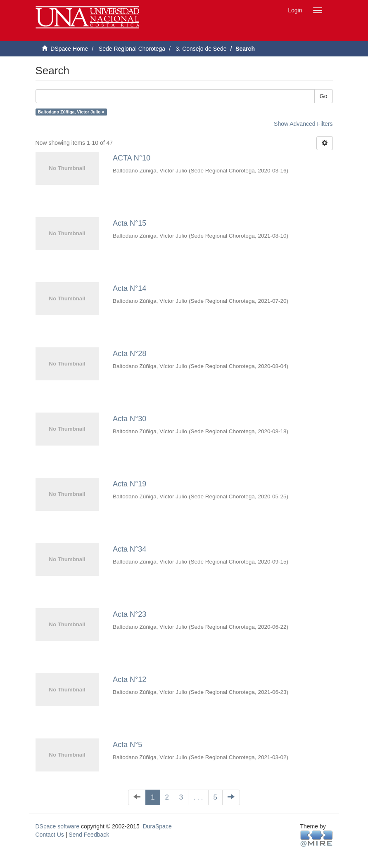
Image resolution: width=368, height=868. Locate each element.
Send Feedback (89, 835)
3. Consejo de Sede (201, 49)
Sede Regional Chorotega (132, 49)
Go (324, 96)
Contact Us (50, 835)
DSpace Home (69, 49)
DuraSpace (157, 826)
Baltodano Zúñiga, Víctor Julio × (71, 112)
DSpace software (58, 826)
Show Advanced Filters (303, 124)
